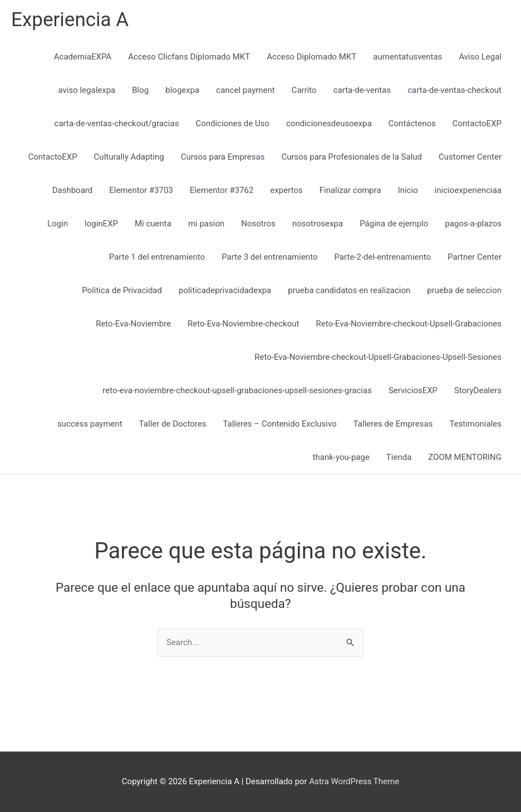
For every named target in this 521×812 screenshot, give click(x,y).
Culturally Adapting (129, 157)
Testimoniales (475, 424)
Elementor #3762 (222, 190)
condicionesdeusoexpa (329, 123)
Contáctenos (412, 123)
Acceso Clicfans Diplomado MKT (189, 57)
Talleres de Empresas (393, 424)
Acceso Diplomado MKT (311, 57)
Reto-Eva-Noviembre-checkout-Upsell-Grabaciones (409, 324)
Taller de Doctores (173, 424)
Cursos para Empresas (223, 157)
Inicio (408, 190)
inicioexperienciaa (468, 190)
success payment (90, 424)
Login (58, 224)
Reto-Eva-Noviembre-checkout (243, 324)
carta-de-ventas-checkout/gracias (117, 123)
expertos (286, 190)
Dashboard (73, 190)
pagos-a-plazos (473, 224)
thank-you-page (341, 457)
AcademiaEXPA (83, 57)
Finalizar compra (350, 190)
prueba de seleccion (464, 290)
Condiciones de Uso (232, 123)
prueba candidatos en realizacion (349, 290)
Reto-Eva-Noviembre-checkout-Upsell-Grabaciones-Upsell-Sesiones (378, 357)
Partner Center (475, 257)
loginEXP (101, 224)
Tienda (399, 457)
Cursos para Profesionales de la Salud (352, 157)
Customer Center (470, 157)
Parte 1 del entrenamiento (157, 257)
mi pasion (206, 224)
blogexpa (182, 90)
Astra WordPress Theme (354, 781)
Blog (140, 90)
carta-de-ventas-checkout (454, 90)
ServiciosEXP (413, 390)
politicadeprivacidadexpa (225, 290)
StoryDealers (478, 390)
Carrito (304, 90)
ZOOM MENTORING (465, 457)
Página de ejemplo (394, 224)
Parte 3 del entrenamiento (269, 257)
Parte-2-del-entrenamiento (382, 257)
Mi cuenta (153, 224)
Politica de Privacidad (122, 290)
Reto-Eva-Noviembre (133, 324)
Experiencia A (70, 20)
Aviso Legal (480, 57)
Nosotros (258, 224)
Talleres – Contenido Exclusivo (279, 424)
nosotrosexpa (318, 224)
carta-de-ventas (362, 90)
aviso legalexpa (87, 90)
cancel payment (245, 90)
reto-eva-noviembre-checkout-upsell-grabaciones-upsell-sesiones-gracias (237, 390)
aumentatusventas (407, 57)
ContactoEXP (477, 123)
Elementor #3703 (141, 190)
